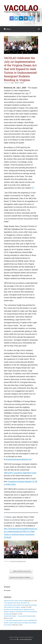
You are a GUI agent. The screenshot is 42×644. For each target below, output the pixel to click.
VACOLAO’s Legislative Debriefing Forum (20, 473)
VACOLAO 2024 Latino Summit (14, 601)
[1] (33, 188)
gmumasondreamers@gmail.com (19, 459)
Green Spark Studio (26, 639)
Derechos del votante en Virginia (21, 577)
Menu (7, 29)
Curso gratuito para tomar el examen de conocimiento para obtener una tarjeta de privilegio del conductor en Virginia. (20, 605)
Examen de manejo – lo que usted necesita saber (20, 616)
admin (22, 83)
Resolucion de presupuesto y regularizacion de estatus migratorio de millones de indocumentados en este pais (20, 612)
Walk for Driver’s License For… (21, 571)
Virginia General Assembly (18, 561)
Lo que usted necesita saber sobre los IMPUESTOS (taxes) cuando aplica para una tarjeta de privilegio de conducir (20, 623)
